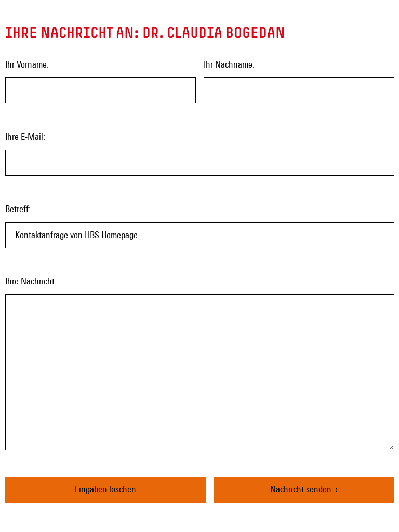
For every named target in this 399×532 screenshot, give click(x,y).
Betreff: (18, 209)
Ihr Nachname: (229, 64)
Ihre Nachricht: (31, 281)
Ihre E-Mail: (25, 137)
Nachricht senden (301, 489)
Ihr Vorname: (27, 64)
